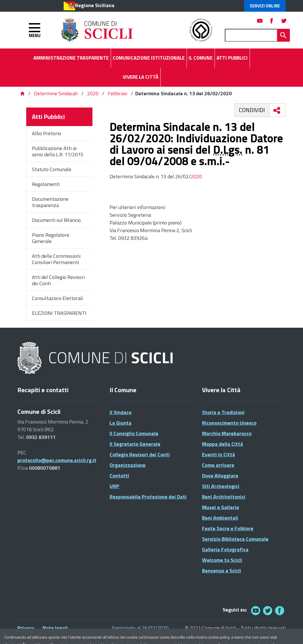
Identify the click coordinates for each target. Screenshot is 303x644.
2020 (93, 93)
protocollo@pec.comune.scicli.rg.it (57, 460)
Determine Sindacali (56, 93)
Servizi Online (265, 6)
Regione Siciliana (95, 5)
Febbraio (118, 93)
